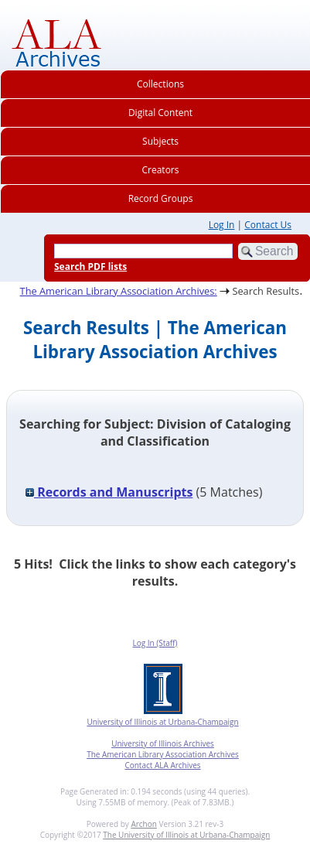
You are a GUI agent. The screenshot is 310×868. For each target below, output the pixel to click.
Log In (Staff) (155, 643)
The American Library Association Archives (163, 754)
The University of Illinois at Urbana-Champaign (186, 835)
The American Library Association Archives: (119, 291)
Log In (222, 225)
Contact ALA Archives (162, 765)
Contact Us (268, 225)
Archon (143, 824)
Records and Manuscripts (109, 492)
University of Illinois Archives (163, 743)
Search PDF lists (90, 267)
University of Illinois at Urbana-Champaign (162, 722)
